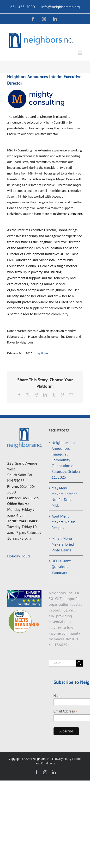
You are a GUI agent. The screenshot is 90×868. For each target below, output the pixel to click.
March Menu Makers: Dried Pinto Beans (63, 544)
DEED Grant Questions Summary (61, 567)
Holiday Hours (19, 556)
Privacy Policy (63, 759)
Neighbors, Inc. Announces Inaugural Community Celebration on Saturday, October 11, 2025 (66, 460)
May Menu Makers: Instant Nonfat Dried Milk (64, 497)
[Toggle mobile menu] (80, 53)
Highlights (42, 353)
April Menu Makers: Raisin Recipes (63, 522)
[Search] (79, 663)
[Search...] (62, 663)
